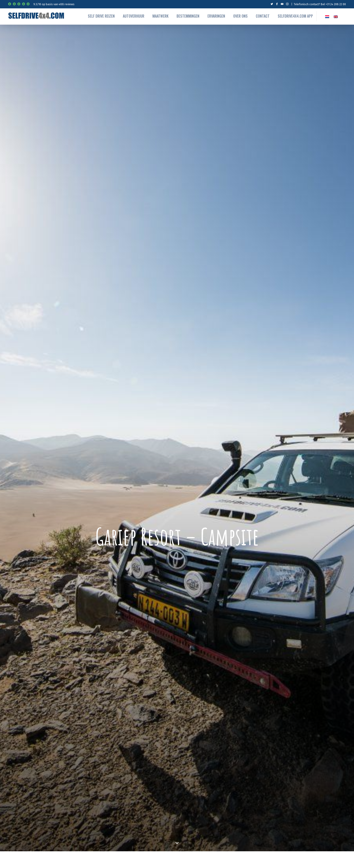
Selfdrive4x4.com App (295, 16)
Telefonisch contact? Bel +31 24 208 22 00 (320, 4)
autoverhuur (134, 16)
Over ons (240, 16)
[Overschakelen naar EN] (336, 16)
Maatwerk (160, 16)
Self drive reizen (101, 16)
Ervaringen (216, 16)
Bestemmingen (188, 16)
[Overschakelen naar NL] (327, 16)
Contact (263, 16)
